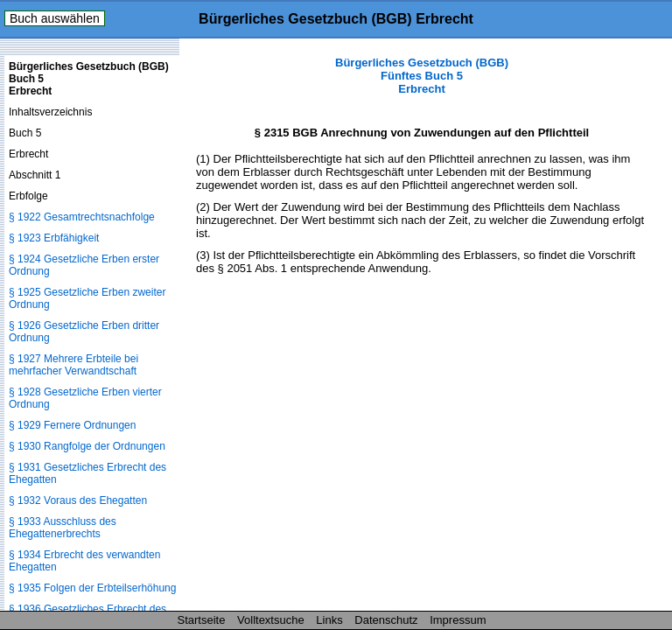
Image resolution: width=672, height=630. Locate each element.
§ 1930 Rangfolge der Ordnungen (87, 446)
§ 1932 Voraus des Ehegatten (78, 500)
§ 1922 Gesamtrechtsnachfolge (82, 217)
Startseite (202, 620)
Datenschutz (386, 620)
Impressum (458, 620)
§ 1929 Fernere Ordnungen (72, 425)
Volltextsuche (271, 620)
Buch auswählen (55, 18)
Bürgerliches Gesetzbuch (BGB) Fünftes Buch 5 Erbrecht (422, 76)
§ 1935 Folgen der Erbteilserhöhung (92, 588)
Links (329, 620)
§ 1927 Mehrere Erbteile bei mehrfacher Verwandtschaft (73, 365)
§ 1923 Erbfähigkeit (54, 238)
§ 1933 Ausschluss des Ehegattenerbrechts (63, 528)
